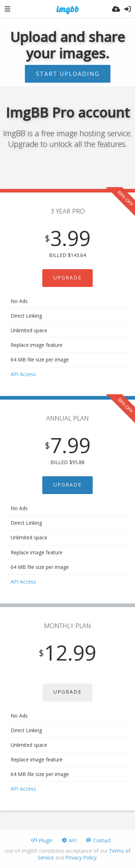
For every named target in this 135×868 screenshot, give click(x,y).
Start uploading (68, 74)
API (69, 840)
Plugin (42, 840)
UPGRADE (67, 278)
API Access (23, 374)
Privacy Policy (81, 857)
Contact (98, 840)
